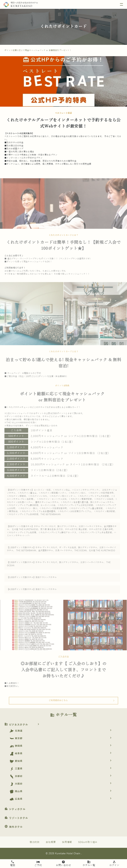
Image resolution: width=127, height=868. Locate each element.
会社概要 (51, 842)
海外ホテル (14, 827)
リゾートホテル (16, 818)
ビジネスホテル (23, 725)
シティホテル (15, 809)
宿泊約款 (35, 842)
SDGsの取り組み (88, 842)
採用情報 (67, 842)
